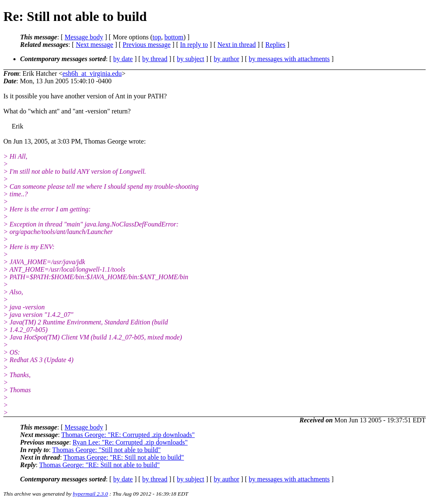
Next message (94, 45)
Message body (84, 37)
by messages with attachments (289, 59)
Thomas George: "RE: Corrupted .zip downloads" (128, 435)
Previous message (147, 45)
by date (123, 59)
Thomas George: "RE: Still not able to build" (124, 457)
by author (226, 59)
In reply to (194, 45)
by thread (155, 59)
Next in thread (237, 45)
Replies (275, 45)
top (157, 37)
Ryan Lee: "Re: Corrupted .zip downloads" (130, 442)
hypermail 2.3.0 (90, 494)
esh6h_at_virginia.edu (92, 73)
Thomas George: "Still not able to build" (107, 450)
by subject (190, 59)
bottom (174, 37)
